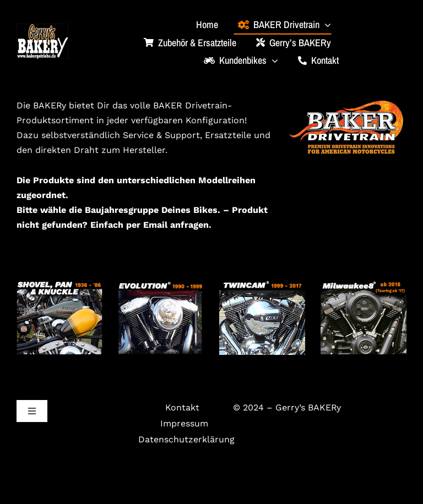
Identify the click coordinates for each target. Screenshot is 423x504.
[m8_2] (364, 285)
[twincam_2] (262, 285)
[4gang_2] (59, 285)
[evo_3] (161, 285)
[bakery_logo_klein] (42, 28)
